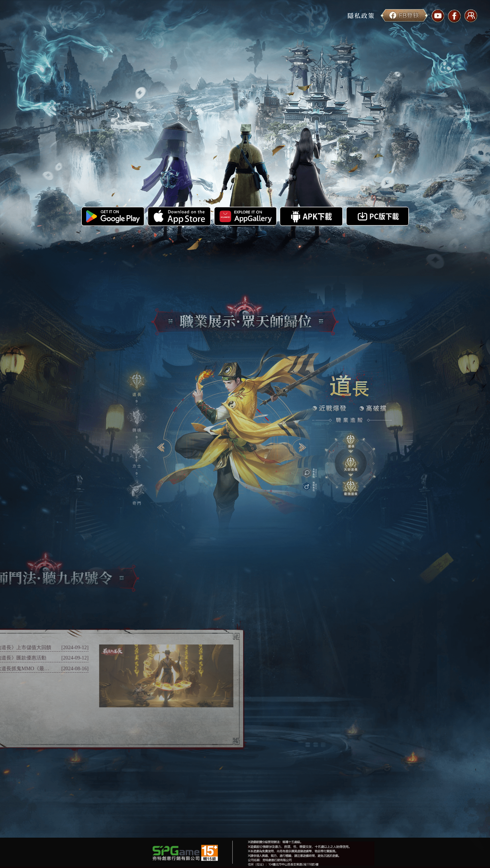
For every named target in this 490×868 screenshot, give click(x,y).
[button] (137, 383)
